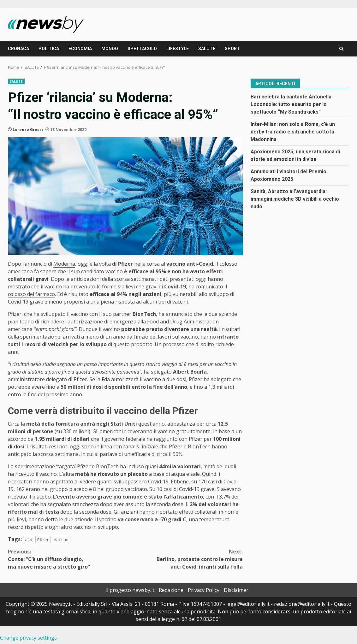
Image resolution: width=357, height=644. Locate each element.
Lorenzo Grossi (28, 130)
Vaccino (61, 540)
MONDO (110, 49)
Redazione (171, 590)
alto (29, 540)
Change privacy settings (28, 638)
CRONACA (18, 49)
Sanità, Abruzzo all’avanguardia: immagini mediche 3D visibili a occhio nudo (295, 199)
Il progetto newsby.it (130, 590)
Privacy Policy (204, 590)
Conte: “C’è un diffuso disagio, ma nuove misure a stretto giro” (67, 559)
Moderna (64, 264)
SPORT (232, 49)
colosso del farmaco (31, 294)
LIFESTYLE (178, 49)
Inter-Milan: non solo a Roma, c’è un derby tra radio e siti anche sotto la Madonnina (293, 132)
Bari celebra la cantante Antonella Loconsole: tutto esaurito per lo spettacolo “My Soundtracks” (291, 104)
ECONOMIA (80, 49)
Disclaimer (236, 590)
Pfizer (43, 540)
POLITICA (49, 49)
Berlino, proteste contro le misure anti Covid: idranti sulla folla (184, 559)
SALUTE (207, 49)
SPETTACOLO (142, 49)
